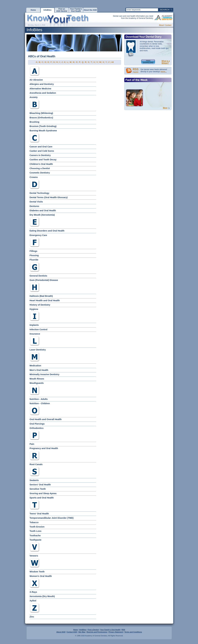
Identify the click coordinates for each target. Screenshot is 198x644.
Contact (168, 25)
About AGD (61, 632)
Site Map (82, 632)
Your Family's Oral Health (110, 630)
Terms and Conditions (133, 632)
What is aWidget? (166, 62)
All (113, 62)
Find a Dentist (93, 630)
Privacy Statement (116, 632)
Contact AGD (72, 632)
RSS (123, 630)
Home (75, 630)
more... (164, 72)
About (161, 25)
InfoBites (83, 630)
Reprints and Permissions (97, 632)
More (165, 108)
